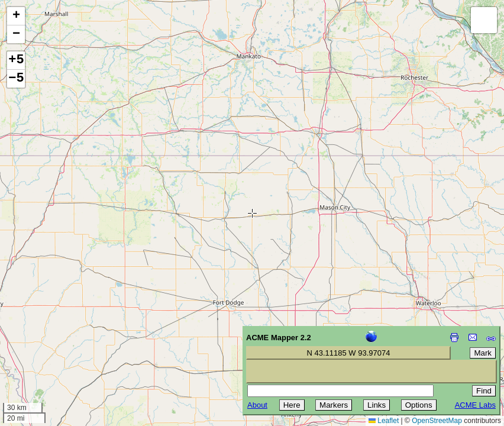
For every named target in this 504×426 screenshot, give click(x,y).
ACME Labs (475, 405)
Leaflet (384, 421)
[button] (16, 16)
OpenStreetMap (437, 421)
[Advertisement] (63, 342)
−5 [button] (16, 79)
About (257, 405)
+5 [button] (16, 60)
